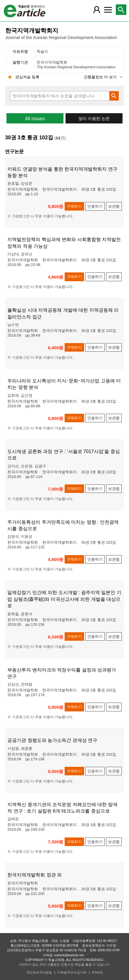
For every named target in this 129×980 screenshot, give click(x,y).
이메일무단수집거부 (72, 972)
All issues (35, 119)
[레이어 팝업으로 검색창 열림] (121, 10)
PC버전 (97, 972)
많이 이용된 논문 (94, 119)
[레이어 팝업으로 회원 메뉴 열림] (97, 10)
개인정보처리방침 (39, 972)
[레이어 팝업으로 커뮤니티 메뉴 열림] (108, 10)
